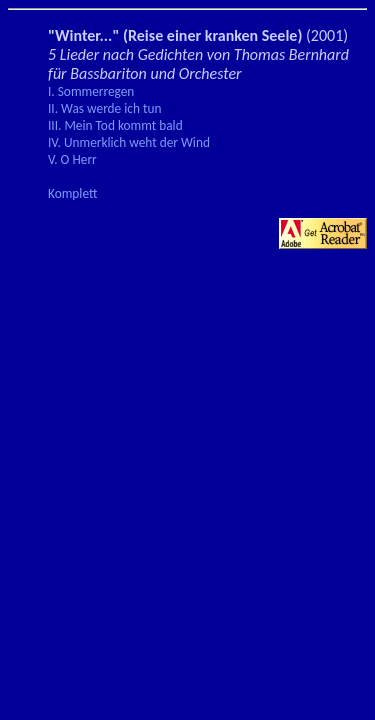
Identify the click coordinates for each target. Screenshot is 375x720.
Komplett (72, 193)
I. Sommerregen (91, 91)
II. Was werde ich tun (104, 108)
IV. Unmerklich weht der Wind (129, 142)
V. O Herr (72, 159)
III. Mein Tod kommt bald (115, 125)
